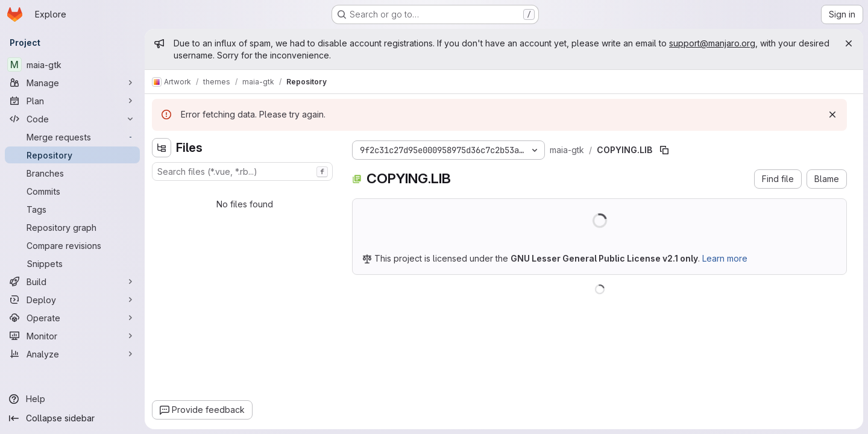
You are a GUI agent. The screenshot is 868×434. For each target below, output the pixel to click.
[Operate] (72, 318)
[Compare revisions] (72, 245)
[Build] (72, 281)
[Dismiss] (832, 115)
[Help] (72, 399)
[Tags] (72, 209)
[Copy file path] (664, 150)
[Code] (72, 119)
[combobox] (242, 171)
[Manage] (72, 83)
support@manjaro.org (712, 43)
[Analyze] (72, 354)
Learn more (725, 258)
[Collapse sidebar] (72, 418)
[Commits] (72, 191)
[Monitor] (72, 336)
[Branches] (72, 173)
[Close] (849, 43)
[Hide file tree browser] (162, 148)
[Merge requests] (72, 137)
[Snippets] (72, 263)
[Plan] (72, 101)
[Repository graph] (72, 227)
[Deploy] (72, 300)
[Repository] (72, 155)
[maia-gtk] (72, 64)
